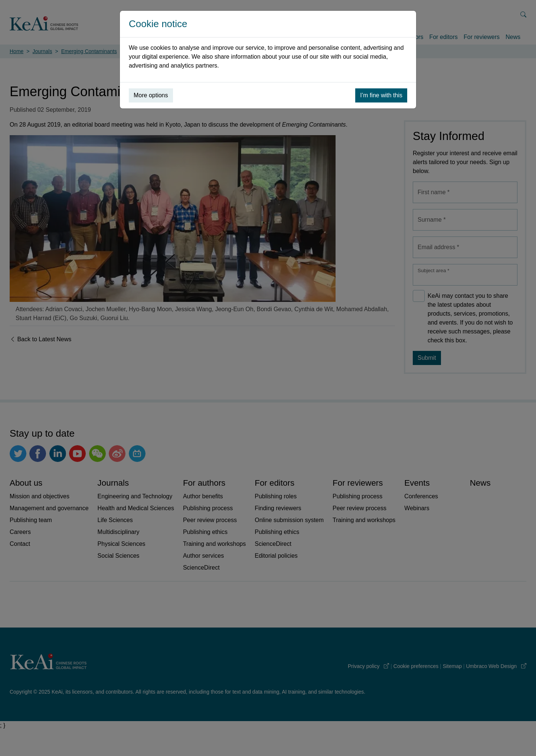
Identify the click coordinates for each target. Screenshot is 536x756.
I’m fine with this (381, 95)
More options (151, 95)
